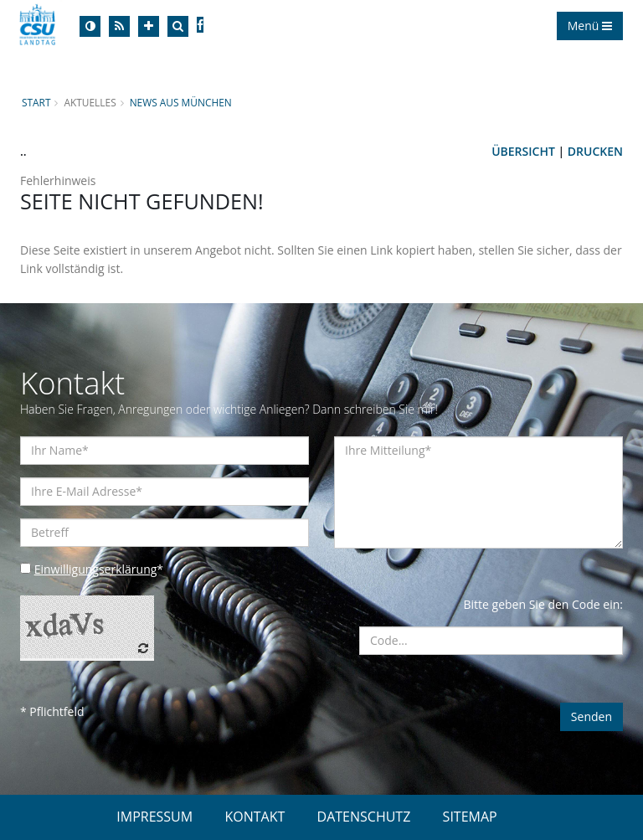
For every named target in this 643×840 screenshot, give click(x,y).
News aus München (181, 102)
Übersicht (523, 151)
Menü (590, 26)
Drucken (595, 151)
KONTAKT (255, 817)
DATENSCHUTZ (364, 817)
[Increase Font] (149, 26)
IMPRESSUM (154, 817)
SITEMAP (470, 817)
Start (36, 102)
